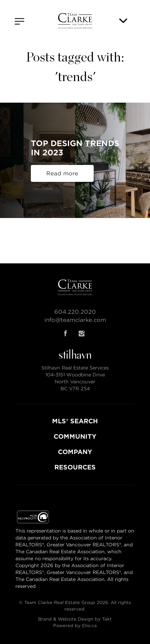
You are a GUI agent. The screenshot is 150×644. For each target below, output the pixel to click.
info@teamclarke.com (75, 320)
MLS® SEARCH (75, 421)
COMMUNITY (75, 437)
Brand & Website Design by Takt (75, 619)
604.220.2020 (75, 312)
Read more (62, 173)
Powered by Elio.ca (75, 626)
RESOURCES (75, 467)
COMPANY (75, 452)
